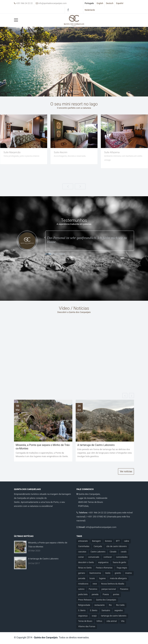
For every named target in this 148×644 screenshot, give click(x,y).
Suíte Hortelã (10, 152)
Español (120, 3)
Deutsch (110, 3)
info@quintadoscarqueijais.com (51, 3)
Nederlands (90, 10)
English (100, 3)
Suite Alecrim (111, 152)
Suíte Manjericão (62, 152)
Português (89, 3)
